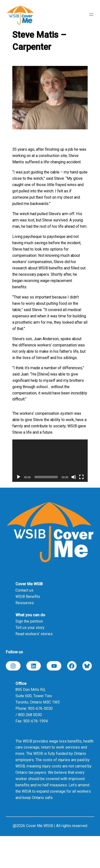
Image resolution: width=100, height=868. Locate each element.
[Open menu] (91, 15)
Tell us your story (30, 628)
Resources (25, 603)
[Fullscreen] (81, 477)
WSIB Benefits (28, 597)
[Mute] (74, 477)
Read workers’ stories (34, 634)
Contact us (24, 590)
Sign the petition (29, 621)
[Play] (19, 477)
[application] (50, 461)
